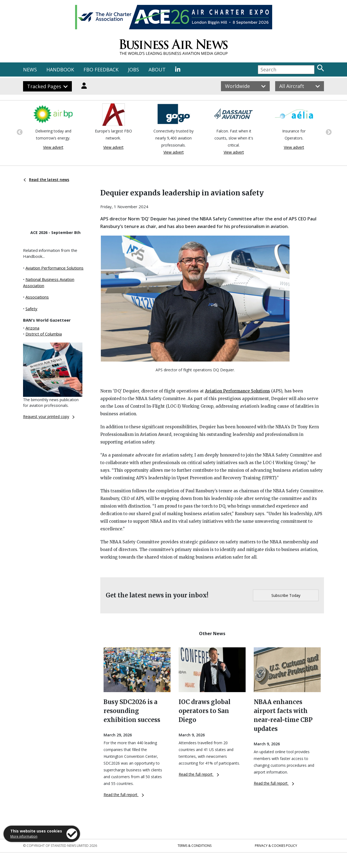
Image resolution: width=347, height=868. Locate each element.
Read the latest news (46, 180)
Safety (31, 309)
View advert (53, 147)
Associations (37, 297)
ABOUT (157, 69)
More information (24, 836)
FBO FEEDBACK (101, 69)
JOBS (134, 69)
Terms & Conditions (195, 846)
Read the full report (124, 795)
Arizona (32, 328)
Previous (19, 132)
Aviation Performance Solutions (54, 268)
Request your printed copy (49, 416)
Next (328, 132)
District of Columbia (44, 334)
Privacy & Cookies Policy (276, 846)
